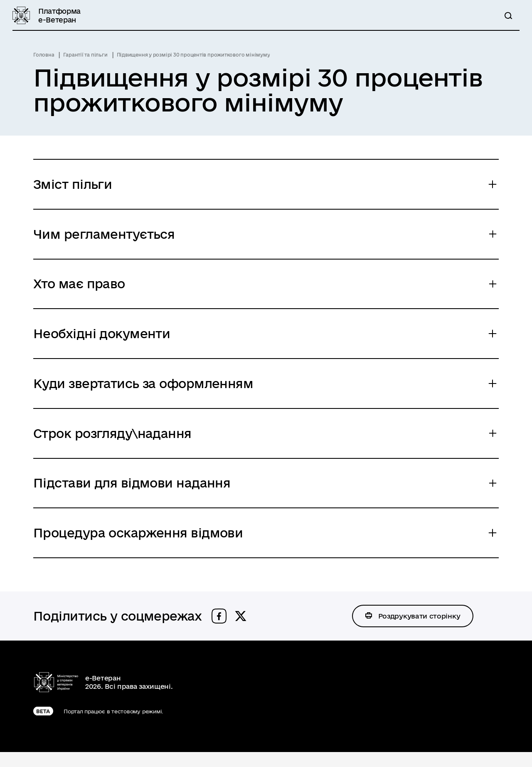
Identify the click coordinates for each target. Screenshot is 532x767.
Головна (44, 55)
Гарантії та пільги (85, 55)
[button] (219, 631)
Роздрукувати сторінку (420, 630)
